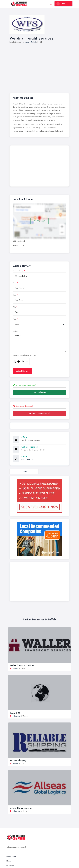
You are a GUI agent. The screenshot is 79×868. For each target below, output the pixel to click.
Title (14, 307)
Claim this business (39, 392)
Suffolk (34, 42)
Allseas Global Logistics (21, 808)
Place (15, 319)
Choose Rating (18, 271)
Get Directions (30, 447)
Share (24, 471)
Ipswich (27, 42)
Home (9, 861)
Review (15, 331)
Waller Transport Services (22, 665)
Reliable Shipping (18, 761)
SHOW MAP (40, 221)
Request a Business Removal (40, 413)
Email (15, 295)
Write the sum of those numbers (24, 355)
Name (15, 283)
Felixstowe (16, 716)
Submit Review (22, 371)
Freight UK (15, 713)
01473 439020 (27, 459)
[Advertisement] (39, 167)
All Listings (10, 865)
